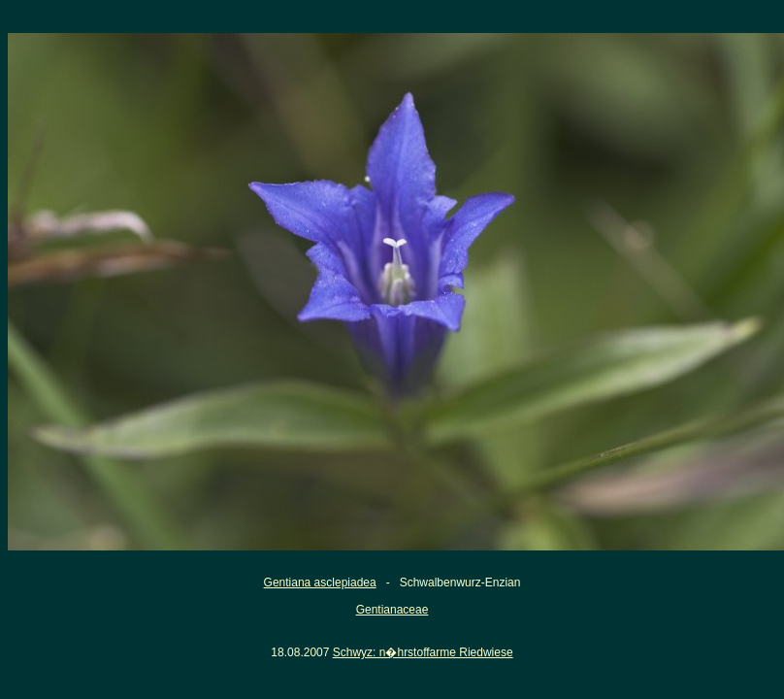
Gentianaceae (392, 610)
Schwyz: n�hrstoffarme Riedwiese (423, 652)
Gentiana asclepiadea (320, 582)
